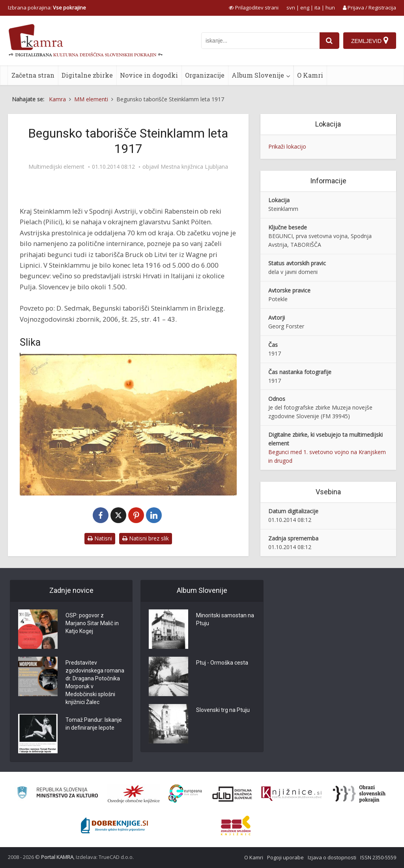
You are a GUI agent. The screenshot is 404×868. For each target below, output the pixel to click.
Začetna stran (33, 75)
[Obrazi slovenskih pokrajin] (359, 794)
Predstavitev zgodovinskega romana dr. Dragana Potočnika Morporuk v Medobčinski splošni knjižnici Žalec (95, 682)
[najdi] (329, 41)
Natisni (100, 538)
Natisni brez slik (146, 538)
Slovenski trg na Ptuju (223, 710)
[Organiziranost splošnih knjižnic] (134, 794)
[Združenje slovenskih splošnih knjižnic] (291, 794)
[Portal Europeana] (185, 794)
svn (291, 7)
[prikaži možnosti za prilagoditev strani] (254, 7)
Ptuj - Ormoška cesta (222, 663)
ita (317, 7)
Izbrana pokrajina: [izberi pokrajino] (47, 7)
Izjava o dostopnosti (332, 857)
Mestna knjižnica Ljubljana (194, 167)
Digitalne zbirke (87, 75)
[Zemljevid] (370, 41)
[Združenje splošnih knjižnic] (236, 825)
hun (330, 7)
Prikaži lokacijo (287, 146)
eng (305, 7)
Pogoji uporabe (285, 857)
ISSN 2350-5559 (378, 857)
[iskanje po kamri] (260, 41)
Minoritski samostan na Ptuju (225, 619)
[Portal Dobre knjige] (114, 825)
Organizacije (205, 75)
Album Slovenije (258, 75)
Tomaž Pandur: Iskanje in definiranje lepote (94, 724)
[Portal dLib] (232, 794)
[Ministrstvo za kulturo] (57, 794)
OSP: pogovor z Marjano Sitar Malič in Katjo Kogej (92, 623)
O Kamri (310, 75)
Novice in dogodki (149, 75)
